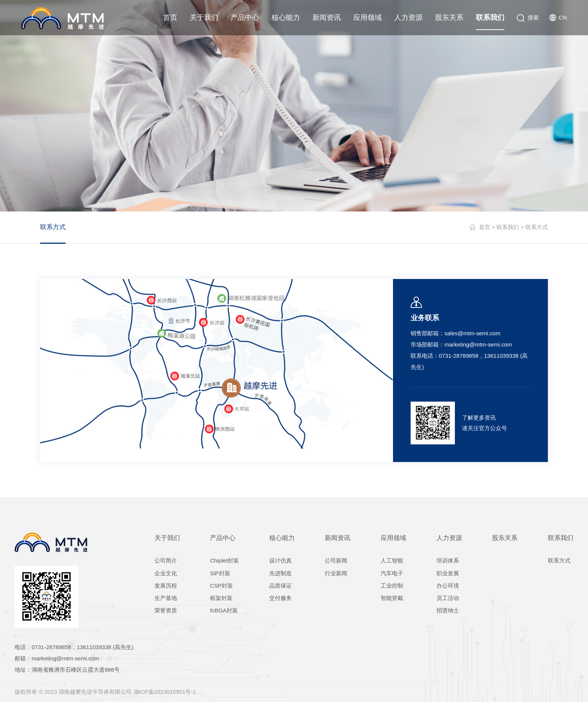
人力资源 (408, 17)
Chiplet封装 (224, 560)
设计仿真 (280, 560)
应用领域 (367, 17)
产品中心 (245, 17)
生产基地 (166, 598)
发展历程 (166, 586)
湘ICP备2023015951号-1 (165, 692)
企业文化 (166, 573)
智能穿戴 (392, 598)
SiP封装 (220, 573)
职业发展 (448, 573)
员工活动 (448, 598)
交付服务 (280, 598)
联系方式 (53, 227)
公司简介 (166, 560)
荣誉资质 (166, 610)
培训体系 (448, 560)
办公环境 (448, 586)
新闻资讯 (327, 17)
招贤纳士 (448, 610)
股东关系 (449, 17)
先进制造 (280, 573)
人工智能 (392, 560)
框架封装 (221, 598)
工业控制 (392, 586)
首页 (170, 17)
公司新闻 (336, 560)
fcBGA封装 (224, 610)
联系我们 (490, 17)
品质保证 (280, 586)
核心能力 (286, 17)
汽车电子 (392, 573)
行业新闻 (336, 573)
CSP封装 (221, 586)
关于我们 (204, 17)
